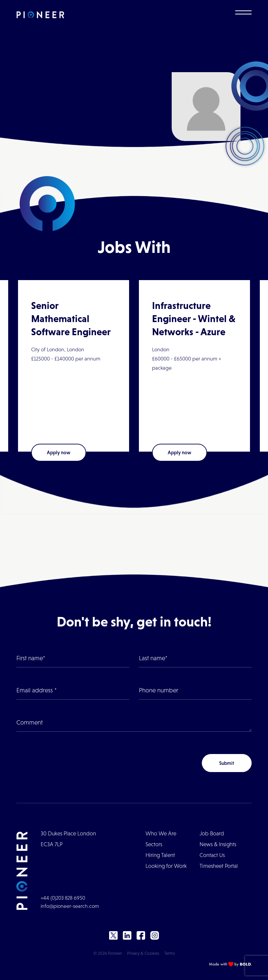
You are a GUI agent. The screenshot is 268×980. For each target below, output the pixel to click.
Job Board (212, 834)
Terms (170, 953)
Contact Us (212, 855)
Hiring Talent (160, 855)
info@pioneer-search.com (70, 906)
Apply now (59, 452)
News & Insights (218, 844)
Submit (227, 763)
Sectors (154, 844)
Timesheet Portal (219, 866)
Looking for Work (166, 866)
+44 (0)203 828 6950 (63, 898)
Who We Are (161, 834)
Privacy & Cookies (143, 953)
